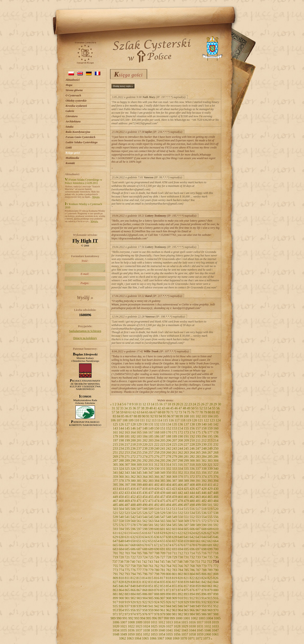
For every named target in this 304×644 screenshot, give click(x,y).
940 (145, 606)
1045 (200, 630)
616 (145, 533)
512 (168, 509)
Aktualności (73, 80)
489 (139, 505)
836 (169, 582)
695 (186, 549)
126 (121, 424)
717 (210, 553)
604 (180, 529)
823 (198, 578)
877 (198, 590)
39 (147, 408)
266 (204, 452)
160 (216, 428)
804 (192, 574)
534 (192, 513)
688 (145, 549)
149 (151, 428)
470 (133, 501)
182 (133, 436)
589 (198, 525)
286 (216, 456)
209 (186, 440)
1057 (185, 634)
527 (151, 513)
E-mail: (85, 277)
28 (211, 404)
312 (157, 465)
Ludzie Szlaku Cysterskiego (82, 142)
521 (115, 513)
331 (163, 469)
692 (169, 549)
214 (216, 440)
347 (151, 473)
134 (169, 424)
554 (204, 517)
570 (192, 521)
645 (210, 537)
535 (198, 513)
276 (157, 456)
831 (139, 582)
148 (145, 428)
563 (151, 521)
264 (192, 452)
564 (157, 521)
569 (186, 521)
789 (210, 570)
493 (163, 505)
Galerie (70, 111)
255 (139, 452)
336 (192, 469)
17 (165, 404)
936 (121, 606)
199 (127, 440)
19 (174, 404)
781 (163, 570)
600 (157, 529)
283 (198, 456)
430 (216, 489)
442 (180, 493)
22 (186, 404)
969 (210, 610)
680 (204, 545)
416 (133, 489)
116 (171, 420)
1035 (124, 630)
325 (127, 469)
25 (199, 404)
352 (180, 473)
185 (151, 436)
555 (210, 517)
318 (192, 465)
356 (204, 473)
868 (145, 590)
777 (139, 570)
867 (139, 590)
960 (157, 610)
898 (216, 594)
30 (219, 404)
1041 (170, 630)
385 (163, 481)
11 (140, 404)
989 (113, 618)
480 (192, 501)
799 (163, 574)
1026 (162, 626)
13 (148, 404)
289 (127, 461)
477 (174, 501)
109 (131, 420)
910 (181, 598)
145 (127, 428)
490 (145, 505)
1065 (145, 638)
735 (210, 557)
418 (145, 489)
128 (133, 424)
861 (210, 586)
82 (218, 412)
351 (174, 473)
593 (115, 529)
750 (192, 562)
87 (131, 416)
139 (198, 424)
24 (194, 404)
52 (201, 408)
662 (204, 541)
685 (127, 549)
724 (145, 557)
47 (180, 408)
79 (205, 412)
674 (169, 545)
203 (151, 440)
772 (216, 566)
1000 (179, 618)
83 (114, 416)
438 (157, 493)
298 (180, 461)
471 (139, 501)
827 (115, 582)
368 (169, 477)
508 (145, 509)
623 (186, 533)
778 (145, 570)
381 (139, 481)
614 (133, 533)
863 (115, 590)
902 (133, 598)
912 (192, 598)
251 (115, 452)
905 (151, 598)
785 (186, 570)
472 (145, 501)
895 (198, 594)
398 (133, 485)
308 (133, 465)
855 (174, 586)
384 (157, 481)
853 (163, 586)
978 (157, 614)
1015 (185, 622)
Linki (69, 148)
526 (145, 513)
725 (151, 557)
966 (192, 610)
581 (151, 525)
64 (143, 412)
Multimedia (72, 158)
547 (163, 517)
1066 (153, 638)
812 (133, 578)
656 (169, 541)
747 (174, 562)
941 (151, 606)
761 (151, 566)
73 (180, 412)
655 (163, 541)
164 (133, 432)
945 (174, 606)
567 (174, 521)
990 (119, 618)
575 (115, 525)
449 (115, 497)
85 (123, 416)
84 (119, 416)
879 (210, 590)
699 (210, 549)
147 (139, 428)
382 (145, 481)
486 (121, 505)
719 (115, 557)
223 (163, 444)
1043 (185, 630)
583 (163, 525)
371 (186, 477)
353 (186, 473)
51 (197, 408)
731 (186, 557)
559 (127, 521)
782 (169, 570)
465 (210, 497)
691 (163, 549)
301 (198, 461)
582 (157, 525)
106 (113, 420)
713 (186, 553)
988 (216, 614)
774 (121, 570)
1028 (177, 626)
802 (180, 574)
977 (151, 614)
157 (198, 428)
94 (161, 416)
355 (198, 473)
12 (144, 404)
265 (198, 452)
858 (192, 586)
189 (174, 436)
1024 (147, 626)
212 (204, 440)
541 (127, 517)
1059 (200, 634)
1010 (147, 622)
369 (174, 477)
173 (186, 432)
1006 (116, 622)
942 (157, 606)
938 (133, 606)
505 (127, 509)
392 (204, 481)
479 (186, 501)
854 (169, 586)
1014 (177, 622)
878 (204, 590)
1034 (116, 630)
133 (163, 424)
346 (145, 473)
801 (174, 574)
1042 (177, 630)
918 (121, 602)
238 (145, 448)
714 (192, 553)
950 (204, 606)
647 (115, 541)
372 (192, 477)
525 (139, 513)
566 (169, 521)
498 (192, 505)
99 (181, 416)
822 (192, 578)
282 (192, 456)
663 (210, 541)
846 (121, 586)
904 (145, 598)
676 (180, 545)
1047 (215, 630)
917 (115, 602)
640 (180, 537)
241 (163, 448)
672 (157, 545)
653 (151, 541)
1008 (131, 622)
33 (122, 408)
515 (186, 509)
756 (121, 566)
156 (192, 428)
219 (139, 444)
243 (174, 448)
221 (151, 444)
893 (186, 594)
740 (133, 562)
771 (210, 566)
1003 (202, 618)
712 (180, 553)
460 (180, 497)
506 (133, 509)
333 (174, 469)
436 (145, 493)
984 (192, 614)
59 (122, 412)
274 (145, 456)
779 (151, 570)
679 (198, 545)
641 (186, 537)
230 (204, 444)
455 (151, 497)
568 (180, 521)
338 (204, 469)
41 (155, 408)
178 (216, 432)
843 (210, 582)
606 (192, 529)
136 (180, 424)
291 (139, 461)
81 (214, 412)
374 (204, 477)
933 (210, 602)
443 (186, 493)
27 (207, 404)
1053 (154, 634)
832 (145, 582)
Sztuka (69, 127)
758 (133, 566)
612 (121, 533)
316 (180, 465)
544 (145, 517)
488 (133, 505)
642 (192, 537)
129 (139, 424)
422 (169, 489)
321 (210, 465)
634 (145, 537)
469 (127, 501)
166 (145, 432)
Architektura (73, 121)
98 (177, 416)
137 (186, 424)
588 (192, 525)
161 (115, 432)
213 (210, 440)
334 (180, 469)
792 (121, 574)
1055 (170, 634)
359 (115, 477)
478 (180, 501)
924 (157, 602)
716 (204, 553)
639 (174, 537)
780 (157, 570)
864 (121, 590)
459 (174, 497)
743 (150, 562)
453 (139, 497)
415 (127, 489)
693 (174, 549)
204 (157, 440)
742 (145, 562)
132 (157, 424)
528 (157, 513)
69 (164, 412)
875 (186, 590)
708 (157, 553)
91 (148, 416)
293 (151, 461)
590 (204, 525)
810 (121, 578)
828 (121, 582)
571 (198, 521)
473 (151, 501)
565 (163, 521)
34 (126, 408)
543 (139, 517)
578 (133, 525)
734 (204, 557)
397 (127, 485)
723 (139, 557)
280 (180, 456)
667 (127, 545)
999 (172, 618)
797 (151, 574)
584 (169, 525)
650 (133, 541)
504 (121, 509)
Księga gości (73, 153)
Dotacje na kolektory (85, 338)
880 (216, 590)
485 (115, 505)
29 (215, 404)
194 (204, 436)
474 (157, 501)
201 (139, 440)
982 (180, 614)
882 (121, 594)
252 (121, 452)
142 (216, 424)
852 (157, 586)
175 (198, 432)
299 (186, 461)
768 (192, 566)
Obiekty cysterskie (76, 101)
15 (157, 404)
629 (115, 537)
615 (139, 533)
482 (204, 501)
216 (121, 444)
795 (139, 574)
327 (139, 469)
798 (157, 574)
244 (180, 448)
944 (169, 606)
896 (204, 594)
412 (216, 485)
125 (115, 424)
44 (168, 408)
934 (216, 602)
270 (121, 456)
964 (180, 610)
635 (151, 537)
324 (121, 469)
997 (160, 618)
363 (139, 477)
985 (198, 614)
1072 (199, 638)
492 (157, 505)
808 (216, 574)
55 (214, 408)
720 (121, 557)
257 (151, 452)
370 (180, 477)
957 (139, 610)
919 (127, 602)
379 (127, 481)
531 (174, 513)
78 (201, 412)
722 (133, 557)
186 (157, 436)
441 (174, 493)
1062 (122, 638)
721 (127, 557)
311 (151, 465)
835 (163, 582)
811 (127, 578)
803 (186, 574)
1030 (192, 626)
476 (169, 501)
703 (127, 553)
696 (192, 549)
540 (121, 517)
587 (186, 525)
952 (216, 606)
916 (216, 598)
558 (121, 521)
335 (186, 469)
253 (127, 452)
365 (151, 477)
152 (169, 428)
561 (139, 521)
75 (189, 412)
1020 (116, 626)
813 (139, 578)
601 (163, 529)
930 (192, 602)
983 (186, 614)
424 (180, 489)
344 (133, 473)
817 (163, 578)
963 (174, 610)
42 (159, 408)
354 (192, 473)
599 (151, 529)
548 (169, 517)
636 (157, 537)
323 (115, 469)
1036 (131, 630)
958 (145, 610)
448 (216, 493)
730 (180, 557)
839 (186, 582)
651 (139, 541)
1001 (187, 618)
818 (168, 578)
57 (113, 412)
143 (115, 428)
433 (127, 493)
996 (154, 618)
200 (133, 440)
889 (163, 594)
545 (151, 517)
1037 (139, 630)
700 (216, 549)
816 (157, 578)
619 (163, 533)
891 (174, 594)
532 (180, 513)
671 (151, 545)
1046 (208, 630)
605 (186, 529)
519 (210, 509)
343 (127, 473)
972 (121, 614)
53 (205, 408)
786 (192, 570)
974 (133, 614)
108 (125, 420)
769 (198, 566)
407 (186, 485)
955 (127, 610)
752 (203, 562)
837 (174, 582)
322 (216, 465)
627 (210, 533)
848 (133, 586)
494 (169, 505)
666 (121, 545)
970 (216, 610)
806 (204, 574)
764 (169, 566)
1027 (170, 626)
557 (115, 521)
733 (198, 557)
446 (204, 493)
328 (145, 469)
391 (198, 481)
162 (121, 432)
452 (133, 497)
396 (121, 485)
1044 (192, 630)
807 (210, 574)
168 (157, 432)
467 (115, 501)
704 (133, 553)
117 (177, 420)
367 (163, 477)
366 (157, 477)
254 (133, 452)
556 (216, 517)
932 (204, 602)
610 (216, 529)
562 (145, 521)
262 (180, 452)
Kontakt (70, 163)
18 (169, 404)
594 (121, 529)
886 (145, 594)
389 (186, 481)
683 (115, 549)
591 (210, 525)
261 (174, 452)
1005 (217, 618)
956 (133, 610)
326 (133, 469)
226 (180, 444)
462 (192, 497)
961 (163, 610)
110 (137, 420)
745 (162, 562)
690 (157, 549)
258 (157, 452)
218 (133, 444)
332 (169, 469)
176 (204, 432)
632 (133, 537)
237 (139, 448)
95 (165, 416)
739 (127, 562)
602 (169, 529)
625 (198, 533)
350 (169, 473)
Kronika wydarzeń (76, 106)
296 (169, 461)
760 (145, 566)
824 (204, 578)
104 (210, 416)
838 (180, 582)
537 (210, 513)
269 (115, 456)
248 (204, 448)
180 (121, 436)
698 (204, 549)
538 (216, 513)
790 (216, 570)
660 (192, 541)
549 (174, 517)
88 (135, 416)
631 (127, 537)
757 (127, 566)
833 (151, 582)
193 (198, 436)
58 (118, 412)
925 (163, 602)
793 (127, 574)
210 (192, 440)
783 (174, 570)
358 (216, 473)
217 (127, 444)
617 (151, 533)
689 (151, 549)
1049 (124, 634)
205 (163, 440)
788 (204, 570)
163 (127, 432)
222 (157, 444)
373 (198, 477)
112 (148, 420)
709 (163, 553)
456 (157, 497)
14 (152, 404)
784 (180, 570)
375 (210, 477)
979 (163, 614)
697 (198, 549)
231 (210, 444)
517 (198, 509)
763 (163, 566)
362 (133, 477)
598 (145, 529)
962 (169, 610)
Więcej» (96, 197)
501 (210, 505)
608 (204, 529)
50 (193, 408)
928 (180, 602)
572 (204, 521)
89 (139, 416)
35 (130, 408)
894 (192, 594)
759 (139, 566)
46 (176, 408)
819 (174, 578)
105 (216, 416)
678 (192, 545)
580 (145, 525)
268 (216, 452)
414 (121, 489)
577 (127, 525)
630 (121, 537)
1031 (200, 626)
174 (192, 432)
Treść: (85, 266)
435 (139, 493)
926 (169, 602)
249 (210, 448)
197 (115, 440)
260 (169, 452)
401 (151, 485)
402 (157, 485)
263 (186, 452)
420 (157, 489)
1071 (191, 638)
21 (182, 404)
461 (186, 497)
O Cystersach (73, 95)
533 (186, 513)
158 (204, 428)
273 (139, 456)
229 (198, 444)
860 (204, 586)
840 (192, 582)
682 (216, 545)
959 (151, 610)
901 (127, 598)
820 (180, 578)
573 (210, 521)
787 (198, 570)
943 (163, 606)
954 (121, 610)
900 (121, 598)
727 (163, 557)
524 (133, 513)
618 (157, 533)
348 (157, 473)
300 (192, 461)
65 (147, 412)
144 (121, 428)
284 (204, 456)
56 (218, 408)
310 (145, 465)
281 (186, 456)
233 (115, 448)
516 (192, 509)
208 (181, 440)
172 (180, 432)
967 (198, 610)
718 (216, 553)
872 (169, 590)
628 (216, 533)
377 (115, 481)
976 (145, 614)
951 (210, 606)
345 (139, 473)
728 (169, 557)
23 (190, 404)
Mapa (69, 85)
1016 (192, 622)
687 (139, 549)
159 (210, 428)
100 (186, 416)
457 (163, 497)
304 (216, 461)
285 (210, 456)
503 (115, 509)
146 (133, 428)
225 (174, 444)
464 (204, 497)
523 (127, 513)
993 (137, 618)
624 (192, 533)
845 (115, 586)
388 (180, 481)
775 (127, 570)
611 (115, 533)
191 (186, 436)
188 (169, 436)
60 (126, 412)
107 (119, 420)
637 (163, 537)
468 (121, 501)
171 (174, 432)
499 (198, 505)
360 (121, 477)
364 (145, 477)
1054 (162, 634)
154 (180, 428)
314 (168, 465)
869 (151, 590)
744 (156, 562)
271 (127, 456)
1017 (200, 622)
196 (216, 436)
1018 (208, 622)
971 (115, 614)
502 (216, 505)
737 (115, 562)
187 (163, 436)
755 (115, 566)
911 (186, 598)
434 (133, 493)
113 (154, 420)
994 (143, 618)
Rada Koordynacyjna (78, 132)
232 (216, 444)
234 (121, 448)
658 (180, 541)
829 (127, 582)
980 (169, 614)
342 (121, 473)
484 (216, 501)
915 (210, 598)
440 (169, 493)
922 (145, 602)
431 (115, 493)
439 (163, 493)
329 (151, 469)
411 (210, 485)
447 (210, 493)
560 (133, 521)
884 (133, 594)
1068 (168, 638)
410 (204, 485)
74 (184, 412)
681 (210, 545)
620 (168, 533)
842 (204, 582)
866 (133, 590)
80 (209, 412)
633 (139, 537)
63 (139, 412)
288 (121, 461)
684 (121, 549)
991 (125, 618)
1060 (208, 634)
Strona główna (74, 90)
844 (216, 582)
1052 (147, 634)
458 (169, 497)
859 (198, 586)
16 (161, 404)
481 (198, 501)
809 (115, 578)
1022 (131, 626)
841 (198, 582)
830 (133, 582)
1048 (116, 634)
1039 (154, 630)
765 (174, 566)
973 (127, 614)
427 (198, 489)
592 (216, 525)
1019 (215, 622)
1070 (184, 638)
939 (139, 606)
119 (189, 420)
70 (168, 412)
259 (163, 452)
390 (192, 481)
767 (186, 566)
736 (216, 557)
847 (127, 586)
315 (174, 465)
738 (121, 562)
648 (121, 541)
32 (118, 408)
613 (127, 533)
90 (144, 416)
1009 (139, 622)
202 (145, 440)
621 (174, 533)
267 (210, 452)
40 (151, 408)
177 (210, 432)
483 (210, 501)
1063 (130, 638)
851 (151, 586)
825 (210, 578)
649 (127, 541)
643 (198, 537)
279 (174, 456)
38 (143, 408)
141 (210, 424)
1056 (177, 634)
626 (204, 533)
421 (163, 489)
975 (139, 614)
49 (189, 408)
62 (134, 412)
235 (127, 448)
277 (163, 456)
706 (145, 553)
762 (157, 566)
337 (198, 469)
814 (145, 578)
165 (139, 432)
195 (210, 436)
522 (121, 513)
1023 (139, 626)
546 (157, 517)
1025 (154, 626)
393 (210, 481)
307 (127, 465)
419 (151, 489)
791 (115, 574)
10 (136, 404)
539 (115, 517)
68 (159, 412)
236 (133, 448)
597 (139, 529)
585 (174, 525)
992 (131, 618)
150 (157, 428)
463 (198, 497)
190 (180, 436)
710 (169, 553)
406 (181, 485)
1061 (215, 634)
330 (157, 469)
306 (121, 465)
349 (163, 473)
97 (173, 416)
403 (163, 485)
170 (169, 432)
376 (216, 477)
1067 (161, 638)
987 (210, 614)
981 (174, 614)
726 (157, 557)
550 (180, 517)
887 (151, 594)
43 (164, 408)
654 (157, 541)
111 (142, 420)
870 (157, 590)
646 (216, 537)
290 (133, 461)
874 (180, 590)
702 (121, 553)
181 (127, 436)
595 (127, 529)
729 (174, 557)
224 (169, 444)
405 (175, 485)
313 (163, 465)
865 (127, 590)
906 (157, 598)
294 (157, 461)
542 (133, 517)
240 (157, 448)
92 (152, 416)
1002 (194, 618)
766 (180, 566)
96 (169, 416)
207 (175, 440)
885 (139, 594)
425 (186, 489)
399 (139, 485)
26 (203, 404)
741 (139, 562)
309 (139, 465)
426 (192, 489)
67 (155, 412)
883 (127, 594)
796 (145, 574)
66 (151, 412)
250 (216, 448)
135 (174, 424)
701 (115, 553)
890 (169, 594)
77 (197, 412)
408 (192, 485)
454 (145, 497)
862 (216, 586)
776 (133, 570)
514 (180, 509)
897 (210, 594)
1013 (169, 622)
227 (186, 444)
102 (198, 416)
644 (204, 537)
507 (139, 509)
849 (139, 586)
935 (115, 606)
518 (204, 509)
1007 (124, 622)
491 (151, 505)
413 (115, 489)
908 (169, 598)
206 (169, 440)
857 (186, 586)
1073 (207, 638)
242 (169, 448)
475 (163, 501)
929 (186, 602)
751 (198, 562)
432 (121, 493)
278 (169, 456)
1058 (192, 634)
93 (156, 416)
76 (193, 412)
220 (145, 444)
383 (151, 481)
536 (204, 513)
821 (186, 578)
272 (133, 456)
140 (204, 424)
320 (204, 465)
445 (198, 493)
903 (139, 598)
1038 (147, 630)
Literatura (72, 116)
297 (174, 461)
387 (174, 481)
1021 (124, 626)
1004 (209, 618)
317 (186, 465)
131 (151, 424)
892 (180, 594)
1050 (131, 634)
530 (169, 513)
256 (145, 452)
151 (163, 428)
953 (115, 610)
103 (204, 416)
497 (186, 505)
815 (151, 578)
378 (121, 481)
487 (127, 505)
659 (186, 541)
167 (151, 432)
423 (174, 489)
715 (198, 553)
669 (139, 545)
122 (206, 420)
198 (121, 440)
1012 (162, 622)
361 (127, 477)
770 (204, 566)
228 (192, 444)
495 (174, 505)
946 (180, 606)
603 (174, 529)
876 (192, 590)
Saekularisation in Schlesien (85, 331)
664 (216, 541)
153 (174, 428)
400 (145, 485)
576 (121, 525)
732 (192, 557)
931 (198, 602)
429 (210, 489)
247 (198, 448)
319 (198, 465)
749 (186, 562)
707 (151, 553)
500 (204, 505)
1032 (208, 626)
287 (115, 461)
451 (127, 497)
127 (127, 424)
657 (174, 541)
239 (151, 448)
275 (151, 456)
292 (145, 461)
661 (198, 541)
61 (130, 412)
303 (210, 461)
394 (216, 481)
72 (176, 412)
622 (180, 533)
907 (163, 598)
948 (192, 606)
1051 (139, 634)
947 (186, 606)
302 (204, 461)
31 (113, 408)
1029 (185, 626)
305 (115, 465)
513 (174, 509)
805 (198, 574)
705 (139, 553)
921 (139, 602)
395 (115, 485)
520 (216, 509)
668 (133, 545)
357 (210, 473)
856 (180, 586)
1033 (215, 626)
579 (139, 525)
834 (157, 582)
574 (216, 521)
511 (163, 509)
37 (139, 408)
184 (145, 436)
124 (218, 420)
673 (163, 545)
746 (168, 562)
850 (145, 586)
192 (192, 436)
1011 (154, 622)
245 (186, 448)
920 (133, 602)
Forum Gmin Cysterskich (80, 137)
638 (169, 537)
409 (198, 485)
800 (169, 574)
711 (174, 553)
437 (151, 493)
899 (115, 598)
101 (192, 416)
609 (210, 529)
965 (186, 610)
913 (198, 598)
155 (186, 428)
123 (212, 420)
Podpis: (85, 286)
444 (192, 493)
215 (115, 444)
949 (198, 606)
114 (160, 420)
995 (149, 618)
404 (169, 485)
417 (139, 489)
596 (133, 529)
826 (216, 578)
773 (115, 570)
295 (163, 461)
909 (175, 598)
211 (198, 440)
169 (163, 432)
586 (180, 525)
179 (115, 436)
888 (157, 594)
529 (163, 513)
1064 (138, 638)
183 (139, 436)
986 (204, 614)
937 (127, 606)
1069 (176, 638)
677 (186, 545)
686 (133, 549)
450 (121, 497)
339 (210, 469)
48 (184, 408)
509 (151, 509)
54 (209, 408)
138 (192, 424)
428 (204, 489)
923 (151, 602)
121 (200, 420)
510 (157, 509)
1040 (162, 630)
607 (198, 529)
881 (115, 594)
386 (169, 481)
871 (163, 590)
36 (134, 408)
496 (180, 505)
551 (186, 517)
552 (192, 517)
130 (145, 424)
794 (133, 574)
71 (172, 412)
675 (174, 545)
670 (145, 545)
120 (194, 420)
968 (204, 610)
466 (216, 497)
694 (180, 549)
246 (192, 448)
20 (178, 404)
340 (216, 469)
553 (198, 517)
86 (127, 416)
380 (133, 481)
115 (165, 420)
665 (115, 545)
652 (145, 541)
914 (204, 598)
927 (174, 602)
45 (172, 408)
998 (166, 618)
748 (180, 562)
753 (209, 562)
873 (174, 590)
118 (183, 420)
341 (115, 473)
